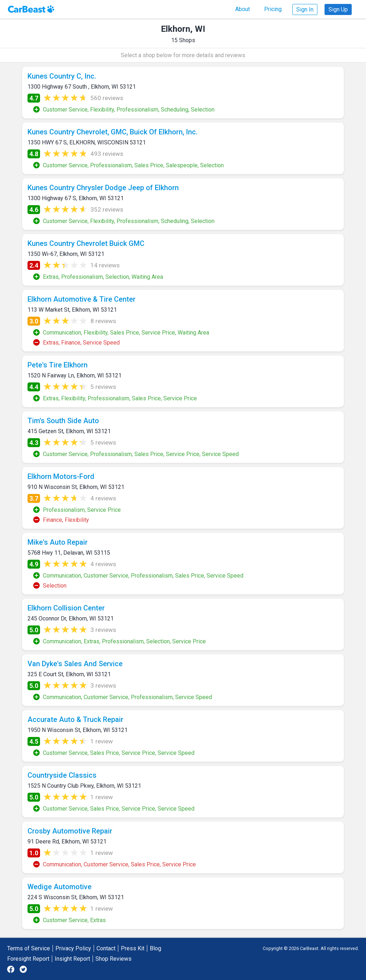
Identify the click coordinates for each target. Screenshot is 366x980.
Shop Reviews (113, 959)
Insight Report (72, 959)
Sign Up (338, 9)
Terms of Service (29, 948)
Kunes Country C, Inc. (62, 76)
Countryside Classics (62, 775)
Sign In (305, 9)
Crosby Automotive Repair (70, 831)
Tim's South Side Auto (63, 421)
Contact (106, 948)
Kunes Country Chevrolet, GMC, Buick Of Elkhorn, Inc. (113, 132)
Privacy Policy (73, 948)
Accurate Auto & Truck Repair (75, 719)
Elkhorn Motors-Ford (61, 476)
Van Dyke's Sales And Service (75, 664)
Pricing (273, 9)
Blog (155, 948)
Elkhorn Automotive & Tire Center (81, 299)
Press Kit (133, 948)
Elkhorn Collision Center (66, 608)
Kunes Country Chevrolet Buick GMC (86, 243)
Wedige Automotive (60, 887)
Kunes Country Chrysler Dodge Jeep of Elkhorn (103, 188)
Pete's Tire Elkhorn (58, 365)
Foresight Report (28, 959)
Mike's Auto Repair (58, 542)
